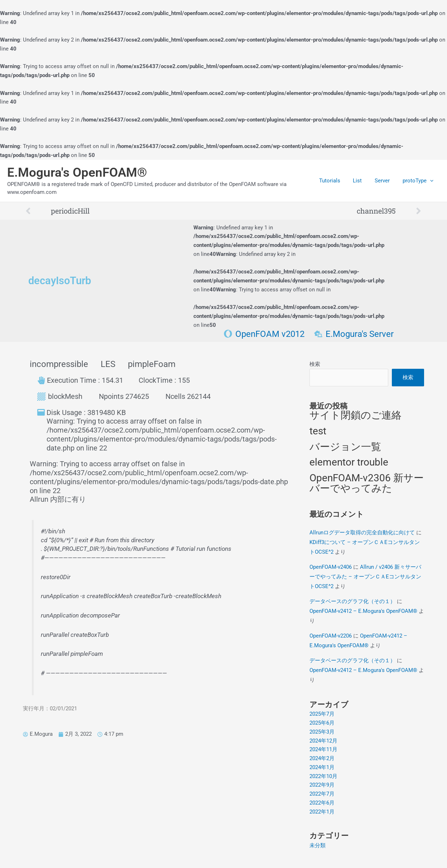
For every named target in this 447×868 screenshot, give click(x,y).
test (318, 431)
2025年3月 (322, 732)
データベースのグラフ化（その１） (352, 601)
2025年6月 (322, 723)
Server (385, 181)
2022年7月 (322, 794)
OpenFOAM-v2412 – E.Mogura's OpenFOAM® (363, 611)
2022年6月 (322, 803)
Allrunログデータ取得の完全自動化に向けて (362, 533)
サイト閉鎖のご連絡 (355, 416)
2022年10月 (323, 776)
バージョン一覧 (345, 447)
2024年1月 (322, 767)
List (363, 181)
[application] (431, 181)
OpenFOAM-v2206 (331, 636)
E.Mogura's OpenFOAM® (77, 173)
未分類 (318, 845)
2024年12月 (323, 741)
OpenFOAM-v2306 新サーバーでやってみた (367, 483)
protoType (419, 181)
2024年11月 (323, 750)
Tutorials (337, 181)
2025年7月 (322, 714)
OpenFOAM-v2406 (331, 567)
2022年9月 (322, 785)
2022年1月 (322, 812)
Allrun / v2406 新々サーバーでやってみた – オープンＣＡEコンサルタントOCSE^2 (365, 577)
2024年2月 (322, 758)
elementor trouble (349, 462)
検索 (315, 364)
